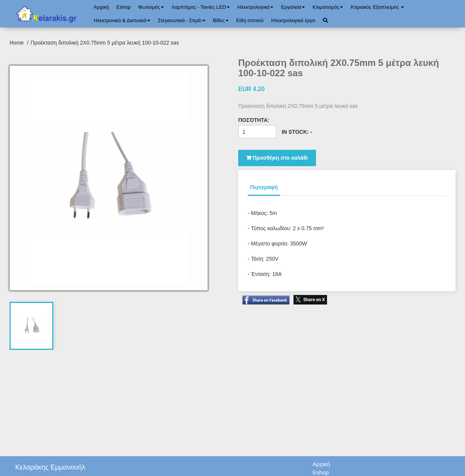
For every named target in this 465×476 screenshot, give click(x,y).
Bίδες (221, 20)
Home (17, 43)
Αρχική (101, 7)
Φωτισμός (151, 7)
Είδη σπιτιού (250, 20)
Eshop (124, 7)
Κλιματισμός (328, 7)
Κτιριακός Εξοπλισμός (377, 7)
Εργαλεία (293, 7)
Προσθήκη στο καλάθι (277, 158)
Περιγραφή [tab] (264, 187)
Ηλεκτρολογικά (255, 7)
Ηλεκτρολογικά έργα (293, 20)
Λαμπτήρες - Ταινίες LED (201, 7)
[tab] (32, 326)
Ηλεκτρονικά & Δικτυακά (122, 20)
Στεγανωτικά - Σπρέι (182, 20)
